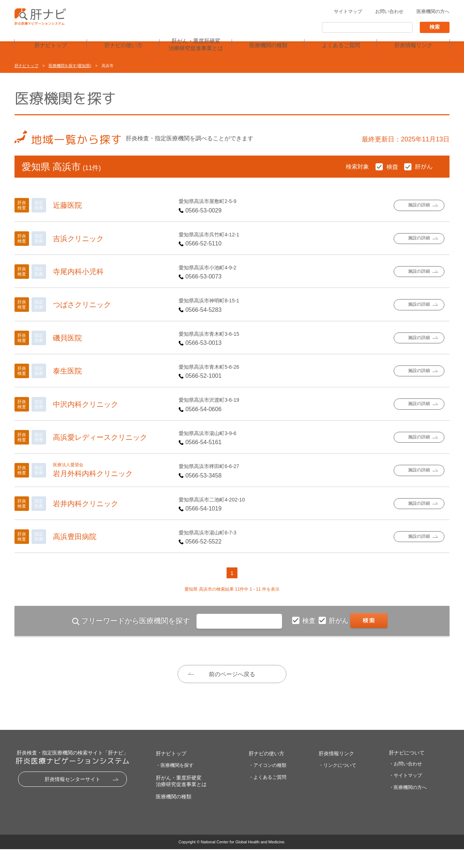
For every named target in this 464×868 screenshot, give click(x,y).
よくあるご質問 (341, 46)
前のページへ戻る (232, 674)
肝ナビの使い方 (123, 46)
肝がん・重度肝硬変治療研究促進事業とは (196, 45)
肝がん (339, 621)
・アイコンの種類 (268, 784)
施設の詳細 (419, 205)
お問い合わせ (389, 12)
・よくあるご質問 (268, 796)
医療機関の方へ (433, 12)
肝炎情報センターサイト (72, 798)
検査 (310, 621)
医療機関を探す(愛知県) (70, 66)
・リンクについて (337, 784)
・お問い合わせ (405, 782)
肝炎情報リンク (413, 46)
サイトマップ (348, 12)
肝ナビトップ (51, 46)
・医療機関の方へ (408, 806)
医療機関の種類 (268, 46)
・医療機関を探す (175, 784)
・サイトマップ (405, 794)
